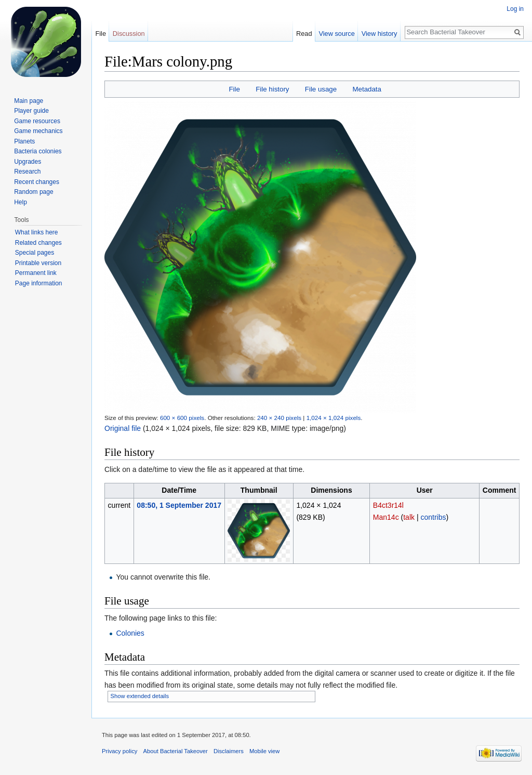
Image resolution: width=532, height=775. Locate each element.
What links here (37, 232)
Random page (34, 192)
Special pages (35, 253)
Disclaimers (229, 751)
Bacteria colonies (38, 151)
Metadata (367, 89)
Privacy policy (119, 751)
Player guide (31, 111)
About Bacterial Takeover (176, 751)
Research (27, 172)
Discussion (129, 34)
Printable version (38, 263)
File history (272, 89)
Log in (515, 9)
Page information (39, 283)
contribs (433, 517)
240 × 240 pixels (279, 418)
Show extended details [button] (140, 696)
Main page (29, 101)
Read (304, 34)
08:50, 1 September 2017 (179, 505)
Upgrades (28, 162)
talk (409, 517)
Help (21, 202)
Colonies (130, 633)
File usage (321, 89)
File (234, 89)
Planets (24, 141)
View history (380, 34)
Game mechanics (38, 131)
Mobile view (264, 751)
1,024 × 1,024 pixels (334, 418)
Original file (123, 428)
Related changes (38, 243)
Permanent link (36, 273)
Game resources (37, 121)
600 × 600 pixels (182, 418)
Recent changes (37, 182)
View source (336, 34)
